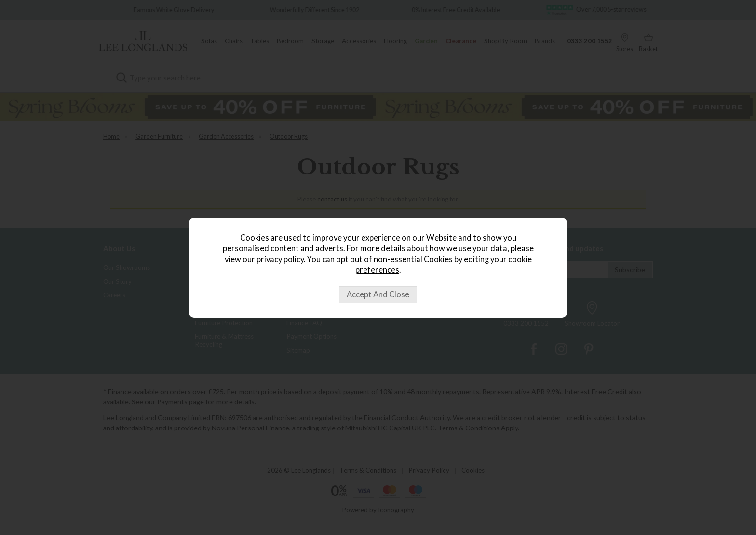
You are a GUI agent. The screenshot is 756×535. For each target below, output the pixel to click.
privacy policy (280, 259)
